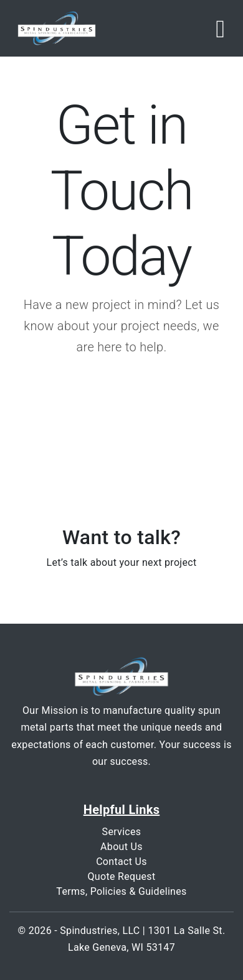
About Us (121, 847)
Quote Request (121, 876)
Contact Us (121, 862)
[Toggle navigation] (220, 29)
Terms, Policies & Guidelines (121, 891)
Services (122, 832)
